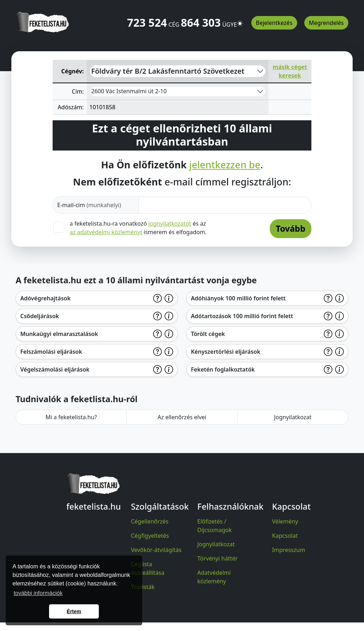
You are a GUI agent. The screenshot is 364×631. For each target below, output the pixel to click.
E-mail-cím (89, 205)
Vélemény (285, 521)
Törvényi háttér (218, 558)
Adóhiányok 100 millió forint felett (238, 298)
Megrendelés (326, 23)
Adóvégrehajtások (45, 298)
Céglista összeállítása (148, 568)
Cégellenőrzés (150, 521)
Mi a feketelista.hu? (71, 417)
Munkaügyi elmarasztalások (59, 334)
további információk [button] (38, 593)
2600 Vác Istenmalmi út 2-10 (129, 91)
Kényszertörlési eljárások (226, 352)
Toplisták (143, 587)
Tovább (291, 228)
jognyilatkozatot (170, 224)
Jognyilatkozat (293, 417)
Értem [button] (74, 611)
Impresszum (288, 550)
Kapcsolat (285, 536)
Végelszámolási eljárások (55, 369)
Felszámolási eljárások (51, 352)
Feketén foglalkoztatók (223, 369)
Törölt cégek (208, 334)
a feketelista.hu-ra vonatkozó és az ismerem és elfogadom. (138, 228)
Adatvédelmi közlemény (214, 577)
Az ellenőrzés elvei (182, 417)
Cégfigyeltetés (150, 536)
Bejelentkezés (274, 23)
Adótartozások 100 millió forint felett (242, 316)
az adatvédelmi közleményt (106, 232)
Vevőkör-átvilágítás (156, 550)
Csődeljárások (40, 316)
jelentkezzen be (225, 165)
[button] (240, 20)
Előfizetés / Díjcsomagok (215, 526)
